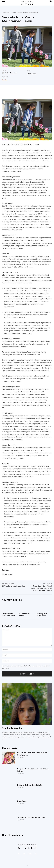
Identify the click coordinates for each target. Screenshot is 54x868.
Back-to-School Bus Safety (30, 785)
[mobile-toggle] (4, 3)
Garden (14, 12)
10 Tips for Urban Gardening (13, 586)
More (9, 12)
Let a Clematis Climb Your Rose (8, 615)
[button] (51, 3)
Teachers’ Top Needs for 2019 (31, 817)
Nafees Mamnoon (11, 73)
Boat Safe (22, 801)
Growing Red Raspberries (42, 615)
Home (4, 12)
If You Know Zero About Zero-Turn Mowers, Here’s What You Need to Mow (41, 588)
